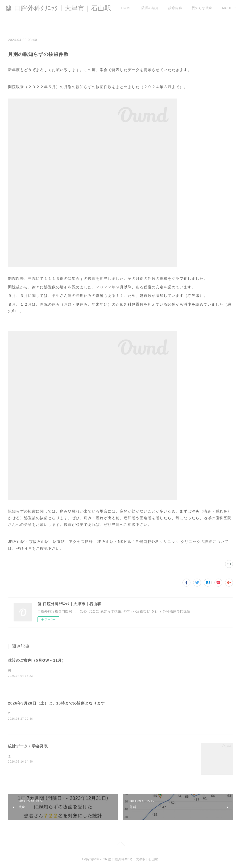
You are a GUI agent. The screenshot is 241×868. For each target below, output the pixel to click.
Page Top (121, 845)
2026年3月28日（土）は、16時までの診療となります (56, 703)
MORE (197, 8)
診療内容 (175, 8)
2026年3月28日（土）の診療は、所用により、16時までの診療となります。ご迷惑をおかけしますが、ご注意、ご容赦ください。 (109, 714)
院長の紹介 (150, 8)
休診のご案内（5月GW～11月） (37, 660)
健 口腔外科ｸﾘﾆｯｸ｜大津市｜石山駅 (58, 8)
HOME (127, 8)
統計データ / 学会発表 (28, 746)
